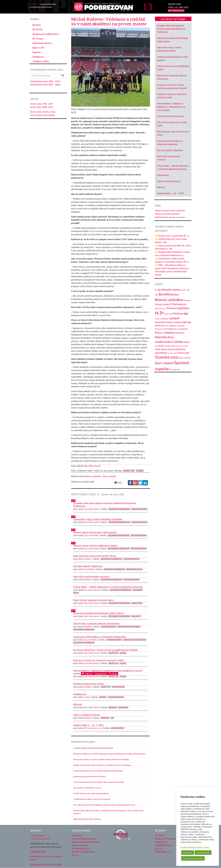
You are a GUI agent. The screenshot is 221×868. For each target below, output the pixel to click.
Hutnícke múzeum (80, 845)
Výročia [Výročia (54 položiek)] (171, 349)
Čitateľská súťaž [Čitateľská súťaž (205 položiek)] (167, 357)
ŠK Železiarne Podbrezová (84, 852)
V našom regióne (116, 697)
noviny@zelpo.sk (38, 835)
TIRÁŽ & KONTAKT (38, 852)
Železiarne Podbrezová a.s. (167, 839)
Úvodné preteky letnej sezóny (171, 116)
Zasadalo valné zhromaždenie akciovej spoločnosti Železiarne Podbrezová (171, 29)
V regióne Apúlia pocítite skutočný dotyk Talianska (93, 748)
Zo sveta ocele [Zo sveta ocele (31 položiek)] (172, 353)
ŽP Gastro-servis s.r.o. (93, 728)
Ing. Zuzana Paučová (92, 590)
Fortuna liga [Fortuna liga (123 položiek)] (181, 313)
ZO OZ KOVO (89, 569)
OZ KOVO (37, 29)
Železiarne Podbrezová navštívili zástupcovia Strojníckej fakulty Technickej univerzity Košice (109, 754)
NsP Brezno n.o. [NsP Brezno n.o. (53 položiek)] (162, 326)
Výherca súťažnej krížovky (169, 181)
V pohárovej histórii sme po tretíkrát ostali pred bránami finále (98, 771)
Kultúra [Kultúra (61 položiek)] (171, 322)
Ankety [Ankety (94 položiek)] (177, 290)
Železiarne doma (139, 509)
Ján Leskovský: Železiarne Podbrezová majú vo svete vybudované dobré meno (104, 805)
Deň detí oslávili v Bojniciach (170, 150)
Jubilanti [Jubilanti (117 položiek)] (174, 318)
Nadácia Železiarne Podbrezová (86, 842)
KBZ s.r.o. (159, 849)
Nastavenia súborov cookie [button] (193, 858)
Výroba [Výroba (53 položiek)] (164, 349)
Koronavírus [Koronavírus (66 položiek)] (161, 322)
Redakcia (38, 57)
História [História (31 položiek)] (158, 319)
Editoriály (123, 708)
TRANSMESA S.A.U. (164, 845)
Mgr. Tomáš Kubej (91, 535)
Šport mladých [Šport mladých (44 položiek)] (185, 358)
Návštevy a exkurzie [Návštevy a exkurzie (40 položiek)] (177, 326)
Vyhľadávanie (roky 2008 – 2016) (45, 81)
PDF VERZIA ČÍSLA (176, 11)
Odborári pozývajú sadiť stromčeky (87, 819)
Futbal (140, 471)
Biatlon (37, 25)
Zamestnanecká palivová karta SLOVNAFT (90, 777)
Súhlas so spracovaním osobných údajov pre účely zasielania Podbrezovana (170, 214)
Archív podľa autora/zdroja (43, 115)
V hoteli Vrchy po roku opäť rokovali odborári (91, 793)
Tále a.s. (75, 855)
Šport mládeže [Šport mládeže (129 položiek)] (164, 363)
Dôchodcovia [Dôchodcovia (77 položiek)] (179, 304)
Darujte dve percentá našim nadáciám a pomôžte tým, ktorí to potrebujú (102, 765)
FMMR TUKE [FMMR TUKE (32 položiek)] (168, 314)
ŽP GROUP (160, 835)
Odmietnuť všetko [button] (203, 853)
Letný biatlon (118, 687)
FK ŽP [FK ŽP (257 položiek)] (159, 313)
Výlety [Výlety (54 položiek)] (158, 349)
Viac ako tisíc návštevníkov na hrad (87, 788)
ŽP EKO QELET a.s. (163, 852)
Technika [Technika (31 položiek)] (167, 346)
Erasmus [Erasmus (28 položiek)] (164, 309)
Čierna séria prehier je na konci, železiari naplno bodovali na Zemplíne (101, 759)
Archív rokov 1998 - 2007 (42, 104)
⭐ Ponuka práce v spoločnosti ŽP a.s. (172, 236)
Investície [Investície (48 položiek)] (164, 319)
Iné (112, 718)
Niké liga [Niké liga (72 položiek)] (187, 322)
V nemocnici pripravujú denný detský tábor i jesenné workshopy (99, 782)
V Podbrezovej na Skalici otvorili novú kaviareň (92, 799)
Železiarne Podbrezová (46, 34)
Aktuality (136, 616)
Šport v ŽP (39, 48)
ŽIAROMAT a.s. (162, 842)
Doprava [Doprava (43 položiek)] (187, 300)
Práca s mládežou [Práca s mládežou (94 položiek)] (165, 333)
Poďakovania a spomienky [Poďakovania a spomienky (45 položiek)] (177, 329)
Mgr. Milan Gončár (92, 466)
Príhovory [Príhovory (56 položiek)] (180, 333)
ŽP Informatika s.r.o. (81, 849)
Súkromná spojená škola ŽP (84, 839)
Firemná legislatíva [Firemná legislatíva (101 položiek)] (178, 308)
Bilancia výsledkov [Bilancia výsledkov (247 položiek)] (169, 300)
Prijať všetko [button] (188, 853)
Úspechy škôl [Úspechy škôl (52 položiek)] (183, 353)
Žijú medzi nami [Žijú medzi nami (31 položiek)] (175, 370)
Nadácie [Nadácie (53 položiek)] (178, 322)
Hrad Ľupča (137, 603)
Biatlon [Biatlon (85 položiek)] (175, 295)
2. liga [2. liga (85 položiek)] (158, 290)
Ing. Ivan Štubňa (91, 640)
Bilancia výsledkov (93, 476)
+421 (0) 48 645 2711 (40, 839)
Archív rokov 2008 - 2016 (42, 107)
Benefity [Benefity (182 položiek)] (165, 294)
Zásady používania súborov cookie (195, 847)
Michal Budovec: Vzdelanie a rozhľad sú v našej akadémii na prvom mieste (171, 107)
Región (37, 52)
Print (118, 483)
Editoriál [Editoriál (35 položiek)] (158, 308)
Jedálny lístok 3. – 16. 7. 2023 (171, 193)
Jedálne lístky (41, 61)
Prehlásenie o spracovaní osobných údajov (46, 858)
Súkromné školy (42, 43)
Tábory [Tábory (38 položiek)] (173, 346)
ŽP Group (38, 38)
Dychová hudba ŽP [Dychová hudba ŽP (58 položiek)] (164, 304)
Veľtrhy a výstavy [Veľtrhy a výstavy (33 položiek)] (182, 346)
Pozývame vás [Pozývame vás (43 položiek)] (160, 329)
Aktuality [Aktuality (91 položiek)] (167, 290)
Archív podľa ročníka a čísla (43, 112)
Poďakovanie (163, 175)
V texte (87, 697)
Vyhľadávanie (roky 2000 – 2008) (45, 85)
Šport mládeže (109, 476)
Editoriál (161, 187)
